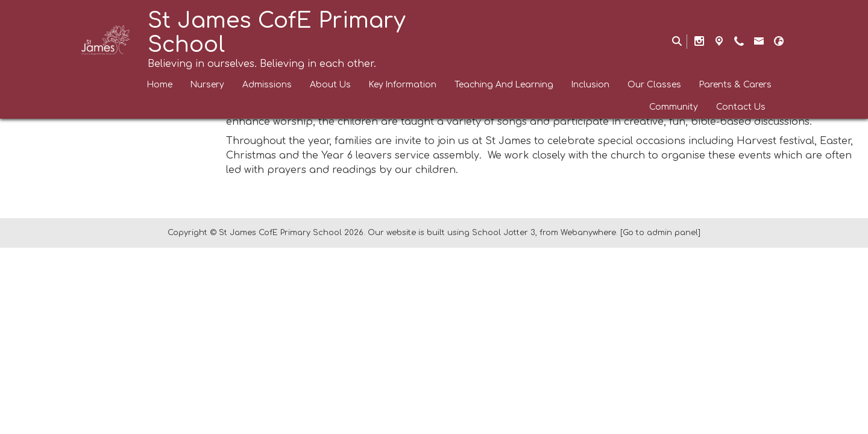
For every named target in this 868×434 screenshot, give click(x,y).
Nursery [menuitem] (207, 85)
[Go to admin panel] (660, 233)
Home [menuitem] (160, 85)
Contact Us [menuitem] (741, 107)
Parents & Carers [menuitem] (735, 85)
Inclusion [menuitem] (590, 85)
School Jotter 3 (504, 233)
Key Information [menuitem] (403, 85)
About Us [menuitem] (330, 85)
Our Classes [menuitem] (654, 85)
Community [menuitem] (674, 107)
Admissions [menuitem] (267, 85)
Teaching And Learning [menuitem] (504, 85)
